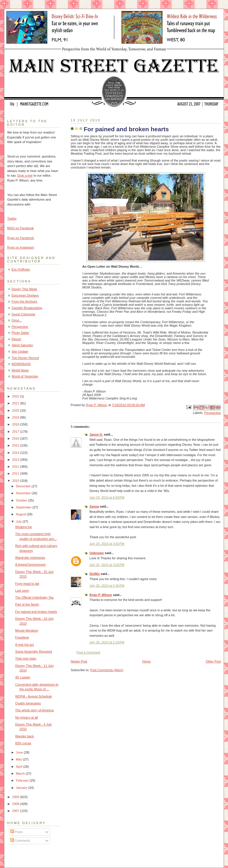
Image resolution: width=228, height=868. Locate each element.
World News (20, 370)
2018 (16, 424)
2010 (16, 481)
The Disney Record (25, 358)
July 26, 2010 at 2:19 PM (107, 642)
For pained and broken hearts (36, 612)
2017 (16, 432)
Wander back (25, 736)
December (24, 486)
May (19, 759)
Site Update (20, 351)
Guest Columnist (23, 314)
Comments (20, 841)
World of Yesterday (25, 376)
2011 (16, 473)
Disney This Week (24, 289)
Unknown (97, 553)
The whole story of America (34, 710)
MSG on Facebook (20, 228)
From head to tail (27, 584)
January (22, 788)
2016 (16, 438)
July (19, 521)
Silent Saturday (22, 345)
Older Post (213, 661)
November (24, 493)
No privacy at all (27, 717)
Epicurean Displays (25, 295)
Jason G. (96, 434)
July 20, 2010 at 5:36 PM (107, 586)
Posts (17, 832)
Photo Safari (20, 333)
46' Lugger (23, 677)
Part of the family (27, 604)
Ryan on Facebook (21, 238)
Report (16, 339)
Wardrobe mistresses (30, 558)
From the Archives (24, 301)
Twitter (12, 219)
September (24, 507)
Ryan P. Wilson (101, 595)
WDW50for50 (21, 364)
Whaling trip (24, 527)
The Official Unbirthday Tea (34, 597)
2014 (16, 453)
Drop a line (25, 175)
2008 (16, 804)
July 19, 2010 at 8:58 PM (107, 497)
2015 (16, 445)
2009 (16, 797)
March (21, 773)
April (19, 767)
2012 (16, 467)
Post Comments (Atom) (107, 670)
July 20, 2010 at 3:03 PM (107, 544)
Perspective (212, 413)
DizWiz (95, 574)
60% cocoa (23, 743)
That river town (26, 658)
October (22, 500)
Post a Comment (88, 652)
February (23, 780)
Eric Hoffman (21, 269)
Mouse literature (27, 630)
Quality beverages (28, 703)
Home (146, 661)
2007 (16, 811)
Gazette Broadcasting (27, 308)
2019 (16, 417)
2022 (16, 396)
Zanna (94, 506)
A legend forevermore (31, 565)
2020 (16, 410)
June (20, 752)
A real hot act (25, 645)
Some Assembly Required (34, 652)
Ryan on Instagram (21, 247)
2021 (16, 403)
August (21, 514)
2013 (16, 460)
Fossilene (22, 637)
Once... (17, 320)
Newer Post (79, 661)
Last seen (22, 591)
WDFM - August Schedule (34, 696)
